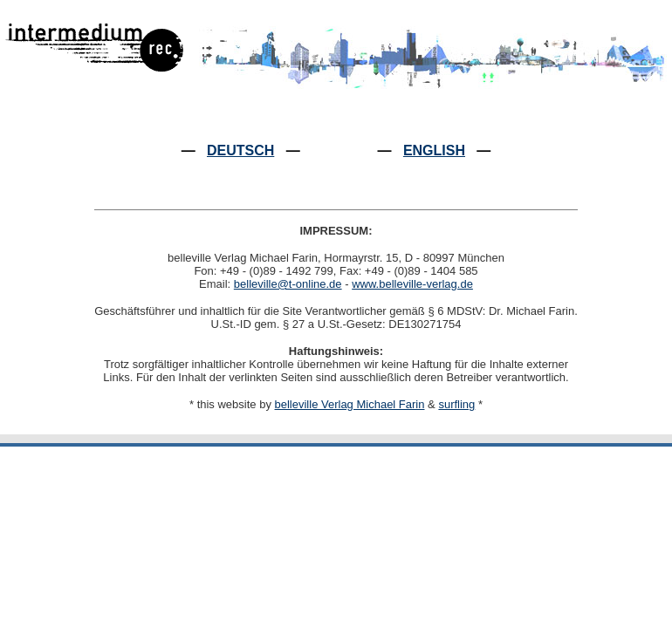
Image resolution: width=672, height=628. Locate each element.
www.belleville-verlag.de (412, 284)
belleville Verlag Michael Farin (350, 404)
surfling (456, 404)
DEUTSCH (240, 150)
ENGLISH (434, 150)
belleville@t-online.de (288, 284)
